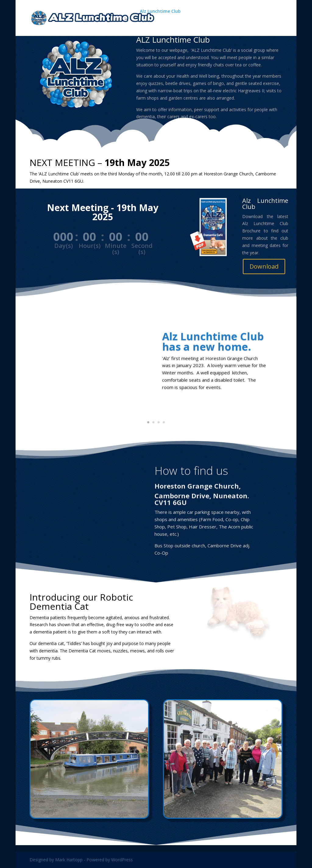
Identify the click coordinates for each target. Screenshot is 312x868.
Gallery (196, 12)
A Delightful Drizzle (238, 12)
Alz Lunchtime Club (160, 12)
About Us (150, 25)
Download (264, 266)
